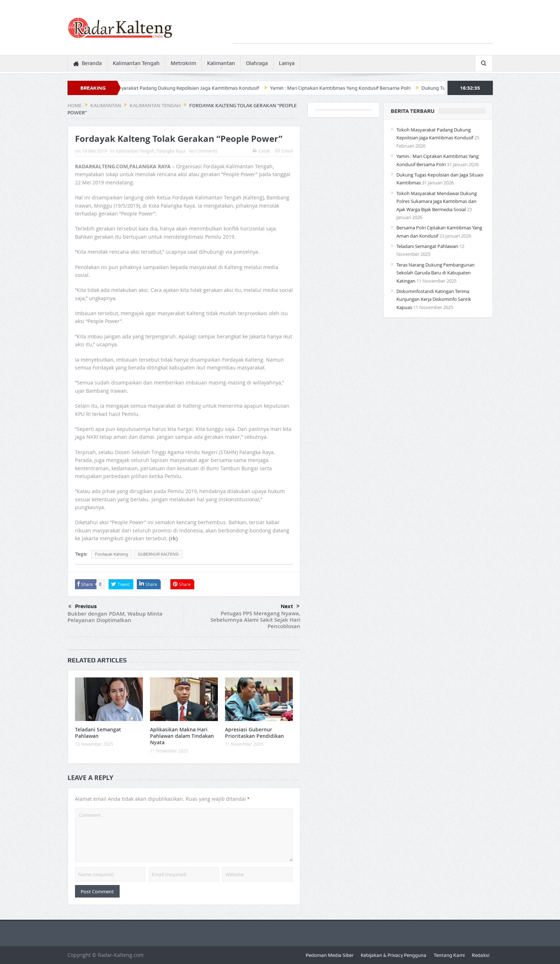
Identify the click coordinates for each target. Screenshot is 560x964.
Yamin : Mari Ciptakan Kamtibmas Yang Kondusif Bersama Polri (349, 88)
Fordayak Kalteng (112, 554)
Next (290, 606)
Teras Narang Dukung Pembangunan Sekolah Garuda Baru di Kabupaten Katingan (436, 273)
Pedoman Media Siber (330, 955)
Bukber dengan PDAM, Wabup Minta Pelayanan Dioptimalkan (115, 617)
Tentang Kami (449, 955)
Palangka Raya (171, 151)
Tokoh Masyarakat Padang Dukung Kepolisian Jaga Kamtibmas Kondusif (187, 88)
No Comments (203, 151)
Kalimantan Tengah (136, 63)
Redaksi (481, 955)
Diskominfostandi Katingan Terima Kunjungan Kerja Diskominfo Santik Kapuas (434, 299)
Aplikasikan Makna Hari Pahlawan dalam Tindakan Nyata (182, 736)
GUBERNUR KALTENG (158, 554)
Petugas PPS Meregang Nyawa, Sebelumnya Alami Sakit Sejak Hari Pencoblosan (255, 620)
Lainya (287, 63)
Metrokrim (183, 63)
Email (284, 151)
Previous (82, 607)
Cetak (261, 151)
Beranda (87, 63)
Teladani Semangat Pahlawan (98, 733)
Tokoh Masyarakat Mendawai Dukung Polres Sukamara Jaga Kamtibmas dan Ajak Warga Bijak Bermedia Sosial (437, 201)
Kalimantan (221, 63)
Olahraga (257, 63)
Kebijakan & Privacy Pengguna (394, 955)
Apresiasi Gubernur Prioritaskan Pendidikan (254, 733)
